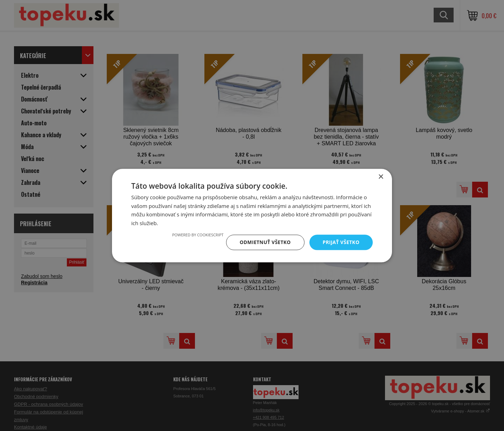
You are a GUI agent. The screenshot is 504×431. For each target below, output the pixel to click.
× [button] (381, 177)
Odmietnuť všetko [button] (264, 242)
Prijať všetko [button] (341, 242)
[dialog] (252, 215)
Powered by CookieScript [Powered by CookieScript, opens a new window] (197, 235)
